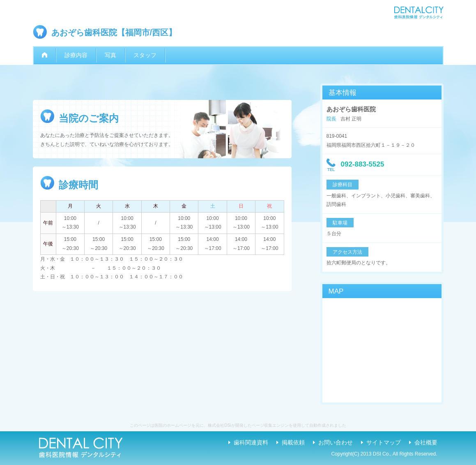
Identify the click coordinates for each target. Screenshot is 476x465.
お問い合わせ (336, 442)
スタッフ (145, 55)
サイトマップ (384, 442)
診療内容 (76, 55)
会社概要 (426, 442)
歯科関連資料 (251, 442)
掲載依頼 (293, 442)
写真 (110, 55)
